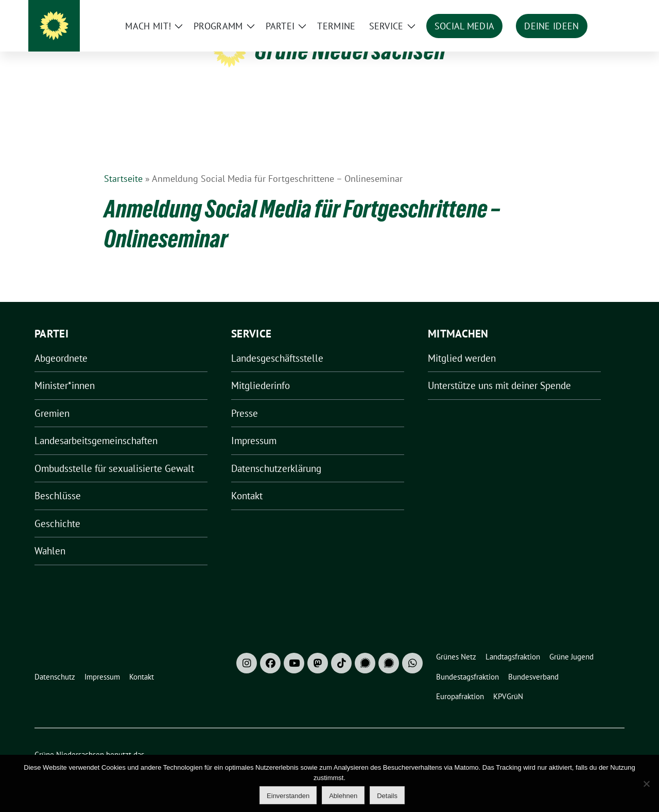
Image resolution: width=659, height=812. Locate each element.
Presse (245, 397)
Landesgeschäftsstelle (277, 342)
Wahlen (50, 535)
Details (387, 796)
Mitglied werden (462, 342)
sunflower (114, 750)
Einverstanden (288, 796)
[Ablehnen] (646, 784)
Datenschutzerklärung (276, 452)
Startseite (123, 163)
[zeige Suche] (606, 10)
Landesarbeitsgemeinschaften (96, 425)
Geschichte (57, 508)
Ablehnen (343, 796)
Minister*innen (65, 369)
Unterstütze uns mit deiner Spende (499, 369)
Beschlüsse (58, 480)
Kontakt (247, 480)
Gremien (52, 397)
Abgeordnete (61, 342)
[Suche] (592, 10)
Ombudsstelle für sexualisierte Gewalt (114, 452)
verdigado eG (214, 750)
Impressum (254, 425)
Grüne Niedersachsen (350, 50)
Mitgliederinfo (261, 369)
